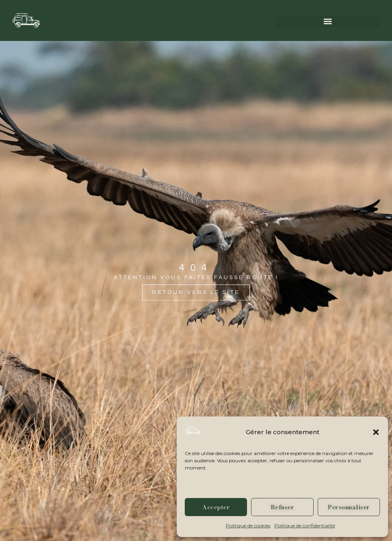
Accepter (216, 507)
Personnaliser (349, 507)
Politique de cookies (248, 526)
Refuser (283, 507)
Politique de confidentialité (305, 526)
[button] (376, 432)
